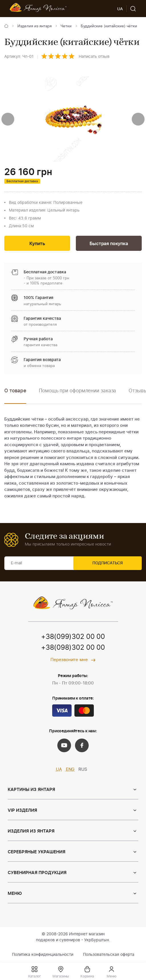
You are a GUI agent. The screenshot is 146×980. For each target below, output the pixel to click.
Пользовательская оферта (109, 956)
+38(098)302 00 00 (73, 649)
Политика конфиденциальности (43, 956)
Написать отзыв (94, 57)
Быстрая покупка (109, 244)
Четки (66, 26)
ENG (70, 771)
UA (59, 771)
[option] (77, 396)
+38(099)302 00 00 (73, 638)
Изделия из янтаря (35, 26)
